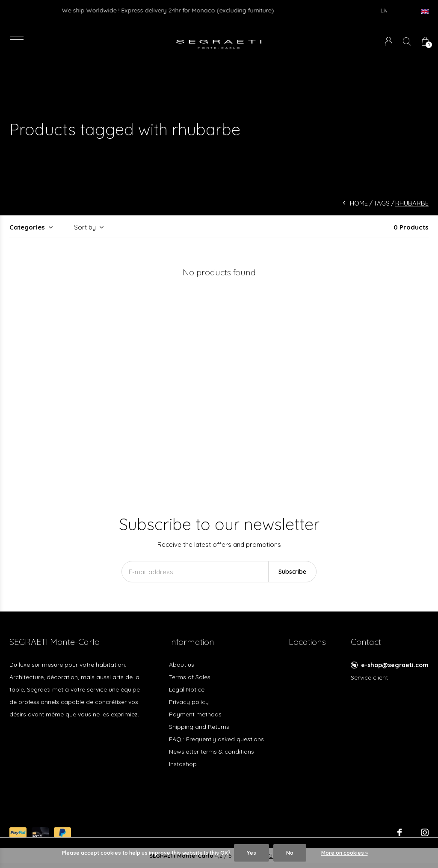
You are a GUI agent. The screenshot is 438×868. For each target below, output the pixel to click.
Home (359, 203)
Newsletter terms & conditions (212, 752)
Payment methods (195, 714)
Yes (252, 853)
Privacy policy (189, 702)
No (290, 853)
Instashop (183, 764)
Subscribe (292, 572)
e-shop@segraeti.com (395, 665)
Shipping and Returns (199, 727)
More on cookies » (345, 853)
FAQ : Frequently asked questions (216, 739)
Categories (27, 227)
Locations (307, 642)
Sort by (85, 227)
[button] (16, 40)
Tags (382, 203)
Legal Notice (187, 689)
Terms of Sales (190, 677)
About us (182, 665)
